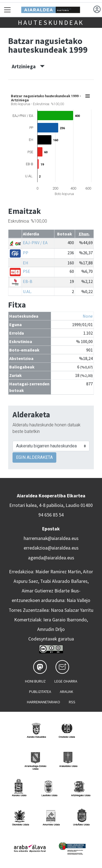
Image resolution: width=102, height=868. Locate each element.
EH (26, 263)
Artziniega (28, 66)
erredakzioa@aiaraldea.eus (51, 548)
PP (26, 253)
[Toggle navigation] (7, 10)
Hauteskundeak (51, 23)
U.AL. (27, 291)
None (88, 316)
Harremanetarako (44, 702)
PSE (27, 271)
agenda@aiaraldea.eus (51, 558)
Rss (72, 702)
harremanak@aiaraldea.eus (51, 538)
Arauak (67, 692)
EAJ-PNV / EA (35, 243)
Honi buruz (35, 681)
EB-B (28, 281)
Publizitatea (40, 692)
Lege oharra (66, 681)
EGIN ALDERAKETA (34, 457)
